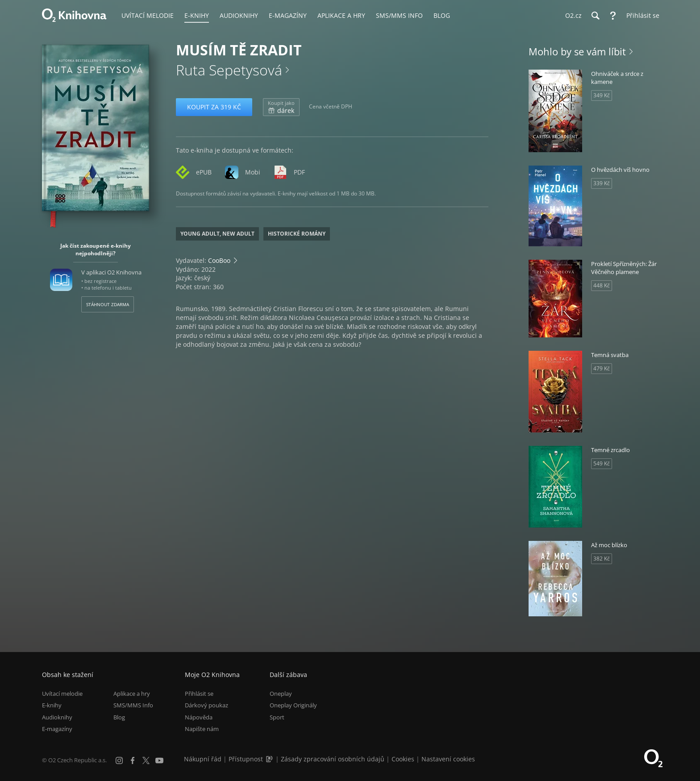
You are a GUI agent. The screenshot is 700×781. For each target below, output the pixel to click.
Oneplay (281, 694)
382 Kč (602, 559)
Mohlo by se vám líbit (577, 51)
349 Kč (602, 95)
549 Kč (602, 463)
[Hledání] (595, 16)
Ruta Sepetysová (229, 70)
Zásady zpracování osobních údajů (333, 759)
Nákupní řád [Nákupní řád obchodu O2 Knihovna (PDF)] (203, 759)
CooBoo (219, 260)
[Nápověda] (613, 16)
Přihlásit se (199, 694)
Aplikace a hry (132, 694)
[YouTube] (159, 760)
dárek (281, 107)
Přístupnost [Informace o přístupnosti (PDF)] (246, 759)
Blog (119, 717)
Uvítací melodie (62, 694)
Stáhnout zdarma (108, 304)
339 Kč (602, 183)
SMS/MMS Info (133, 706)
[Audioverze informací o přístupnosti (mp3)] (270, 759)
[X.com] (146, 760)
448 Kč (602, 285)
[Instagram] (119, 760)
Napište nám (202, 729)
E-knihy (52, 706)
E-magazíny (57, 729)
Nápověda (199, 717)
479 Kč (602, 368)
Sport (277, 717)
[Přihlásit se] (641, 16)
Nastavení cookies (448, 759)
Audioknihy (57, 717)
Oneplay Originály (293, 706)
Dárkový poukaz (206, 706)
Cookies (403, 759)
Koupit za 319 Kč (214, 107)
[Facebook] (133, 760)
